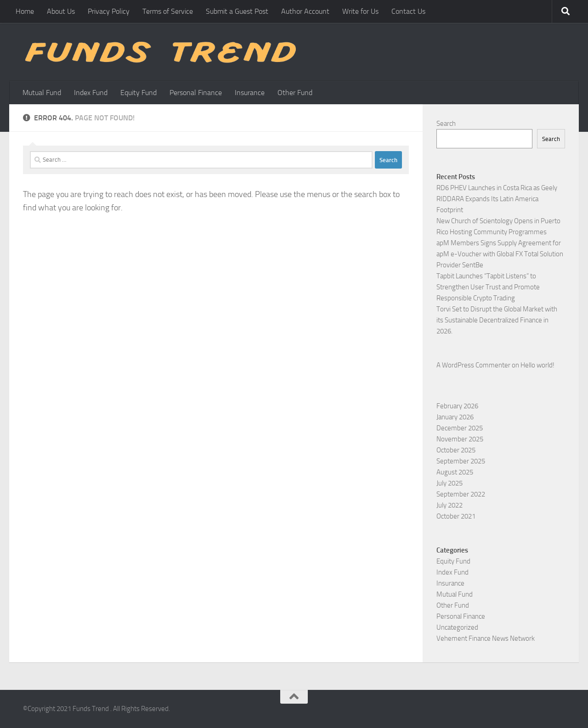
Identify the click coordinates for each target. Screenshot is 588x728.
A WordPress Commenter (473, 365)
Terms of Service (168, 11)
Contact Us (408, 11)
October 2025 (456, 450)
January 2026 (455, 417)
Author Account (305, 11)
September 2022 (461, 494)
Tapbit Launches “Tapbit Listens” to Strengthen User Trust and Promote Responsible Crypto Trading (488, 287)
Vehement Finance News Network (486, 638)
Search (446, 124)
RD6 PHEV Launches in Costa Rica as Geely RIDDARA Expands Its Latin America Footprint (497, 199)
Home (25, 11)
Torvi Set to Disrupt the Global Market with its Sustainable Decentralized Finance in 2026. (497, 320)
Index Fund (91, 93)
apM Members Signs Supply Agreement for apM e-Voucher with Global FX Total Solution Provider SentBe (500, 254)
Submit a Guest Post (237, 11)
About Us (61, 11)
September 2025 (461, 461)
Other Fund (295, 93)
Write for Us (360, 11)
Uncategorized (457, 627)
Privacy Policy (109, 11)
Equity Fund (139, 93)
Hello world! (537, 365)
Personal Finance (196, 93)
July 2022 (449, 505)
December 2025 (460, 428)
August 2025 (455, 472)
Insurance (250, 93)
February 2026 (457, 406)
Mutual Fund (42, 93)
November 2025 (460, 439)
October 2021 (456, 516)
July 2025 (449, 483)
